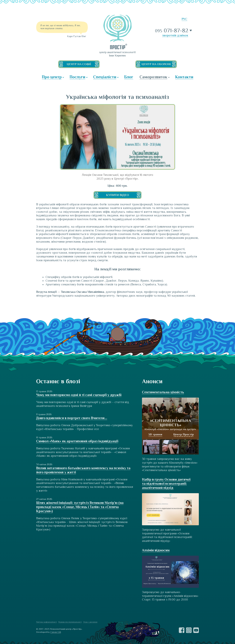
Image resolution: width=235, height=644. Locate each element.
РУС (184, 19)
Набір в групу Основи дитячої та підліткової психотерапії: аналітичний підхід (166, 484)
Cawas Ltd (56, 632)
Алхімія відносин (156, 550)
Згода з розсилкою (90, 622)
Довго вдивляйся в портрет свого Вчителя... (72, 418)
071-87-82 (172, 31)
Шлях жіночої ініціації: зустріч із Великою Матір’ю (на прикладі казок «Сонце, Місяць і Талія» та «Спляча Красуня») (80, 507)
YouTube (196, 630)
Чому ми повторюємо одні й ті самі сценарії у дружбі (79, 395)
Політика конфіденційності (47, 622)
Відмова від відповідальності (70, 622)
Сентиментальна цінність (163, 392)
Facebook (182, 630)
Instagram (189, 630)
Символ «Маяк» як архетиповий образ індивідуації (77, 441)
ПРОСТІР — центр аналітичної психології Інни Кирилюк (118, 32)
